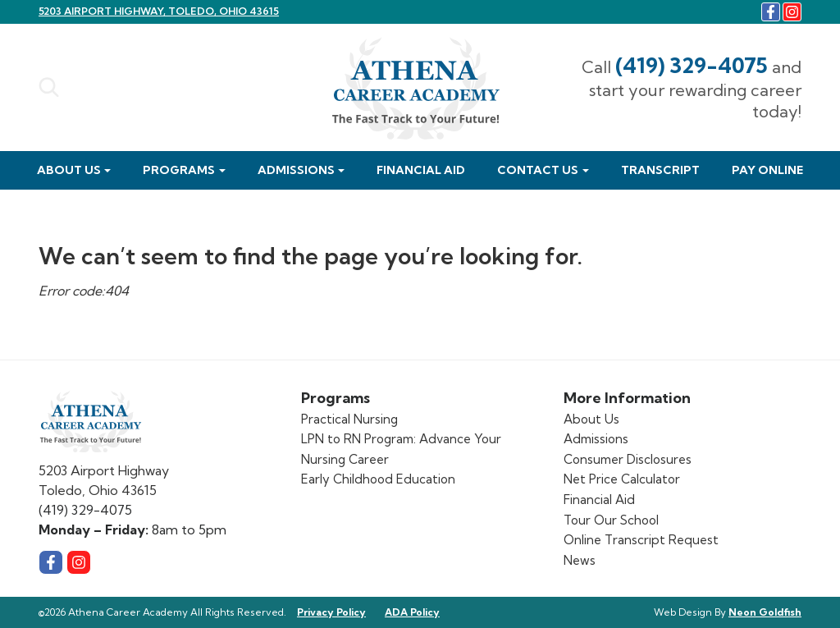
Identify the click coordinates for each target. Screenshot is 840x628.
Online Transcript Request (641, 540)
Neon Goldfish (765, 612)
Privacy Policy (331, 612)
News (580, 560)
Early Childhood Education (378, 479)
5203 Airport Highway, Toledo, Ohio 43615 (159, 11)
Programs (179, 170)
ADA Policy (412, 612)
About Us (69, 170)
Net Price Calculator (622, 479)
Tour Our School (611, 520)
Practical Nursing (349, 419)
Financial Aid (421, 170)
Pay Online (767, 170)
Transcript (660, 170)
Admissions (296, 170)
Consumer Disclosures (628, 459)
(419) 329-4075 (692, 65)
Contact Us (538, 170)
